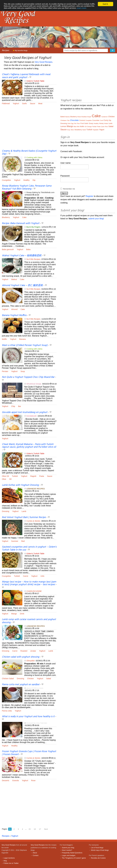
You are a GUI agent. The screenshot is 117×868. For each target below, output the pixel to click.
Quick (103, 127)
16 (35, 829)
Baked (63, 117)
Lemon (63, 126)
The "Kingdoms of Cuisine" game (74, 858)
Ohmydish (31, 661)
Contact (36, 855)
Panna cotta (7, 711)
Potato (99, 127)
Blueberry (6, 217)
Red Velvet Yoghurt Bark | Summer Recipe (24, 517)
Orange (89, 127)
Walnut (14, 279)
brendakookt (31, 416)
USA (42, 576)
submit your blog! (96, 219)
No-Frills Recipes (33, 259)
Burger (89, 117)
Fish (75, 124)
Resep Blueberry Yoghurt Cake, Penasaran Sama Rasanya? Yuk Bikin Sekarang (27, 187)
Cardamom (104, 117)
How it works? (67, 850)
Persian (5, 371)
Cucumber (96, 120)
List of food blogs (97, 848)
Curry (106, 120)
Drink (22, 614)
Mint (78, 127)
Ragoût (33, 476)
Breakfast (84, 117)
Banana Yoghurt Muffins (14, 315)
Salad (49, 679)
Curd (102, 120)
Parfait (94, 127)
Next (46, 829)
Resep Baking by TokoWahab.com (40, 192)
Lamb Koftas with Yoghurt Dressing (20, 485)
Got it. (105, 4)
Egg (72, 124)
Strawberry (78, 130)
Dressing (6, 511)
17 (40, 829)
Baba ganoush (8, 249)
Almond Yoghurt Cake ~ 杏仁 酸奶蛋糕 (22, 285)
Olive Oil (5, 476)
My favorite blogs (20, 50)
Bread (79, 117)
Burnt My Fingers (33, 227)
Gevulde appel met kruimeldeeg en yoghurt (25, 412)
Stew (72, 130)
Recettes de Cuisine (98, 858)
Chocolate (74, 120)
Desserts (6, 780)
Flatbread (6, 103)
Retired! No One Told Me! (37, 723)
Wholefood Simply (34, 384)
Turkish (15, 476)
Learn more (99, 9)
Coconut (82, 120)
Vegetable (96, 130)
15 (30, 829)
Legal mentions (9, 858)
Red (23, 541)
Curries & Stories (33, 521)
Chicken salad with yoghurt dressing (21, 657)
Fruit (82, 123)
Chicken (31, 679)
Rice (106, 127)
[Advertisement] (29, 129)
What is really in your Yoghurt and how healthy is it (28, 717)
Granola (16, 780)
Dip (34, 180)
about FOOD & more (35, 688)
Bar (20, 406)
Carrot (26, 576)
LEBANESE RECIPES (36, 489)
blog (5, 861)
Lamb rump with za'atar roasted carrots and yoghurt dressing (29, 621)
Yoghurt (16, 103)
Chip (13, 406)
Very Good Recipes (44, 62)
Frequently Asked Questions (72, 853)
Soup (23, 371)
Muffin (4, 339)
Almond (14, 309)
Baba (28, 249)
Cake (24, 217)
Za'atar (33, 651)
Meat (40, 103)
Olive (4, 479)
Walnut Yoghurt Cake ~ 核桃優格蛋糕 (22, 256)
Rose (33, 780)
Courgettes (6, 180)
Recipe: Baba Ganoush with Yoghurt (21, 223)
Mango (14, 614)
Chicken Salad (8, 679)
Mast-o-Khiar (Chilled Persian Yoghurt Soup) (25, 345)
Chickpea (63, 120)
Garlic (25, 103)
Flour (78, 124)
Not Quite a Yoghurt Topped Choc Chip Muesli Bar (28, 377)
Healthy (27, 180)
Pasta (42, 476)
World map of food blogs (100, 850)
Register (90, 196)
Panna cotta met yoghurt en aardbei (21, 685)
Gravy (91, 123)
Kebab (106, 124)
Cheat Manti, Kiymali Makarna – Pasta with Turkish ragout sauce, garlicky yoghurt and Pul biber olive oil (29, 446)
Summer (15, 541)
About (35, 853)
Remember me (69, 189)
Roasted (24, 651)
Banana (22, 339)
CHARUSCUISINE (34, 591)
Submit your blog (68, 848)
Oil (10, 479)
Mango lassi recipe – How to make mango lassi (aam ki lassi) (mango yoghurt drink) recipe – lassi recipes (29, 583)
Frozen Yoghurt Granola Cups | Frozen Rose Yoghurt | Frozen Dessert (29, 753)
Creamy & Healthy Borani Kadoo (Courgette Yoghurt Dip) (29, 152)
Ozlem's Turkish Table (35, 81)
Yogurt (102, 130)
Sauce (33, 103)
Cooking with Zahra (34, 157)
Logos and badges (69, 855)
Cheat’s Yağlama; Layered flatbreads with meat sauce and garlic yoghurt (26, 76)
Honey (101, 123)
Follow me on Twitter (11, 863)
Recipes (5, 50)
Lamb (24, 511)
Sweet (84, 130)
